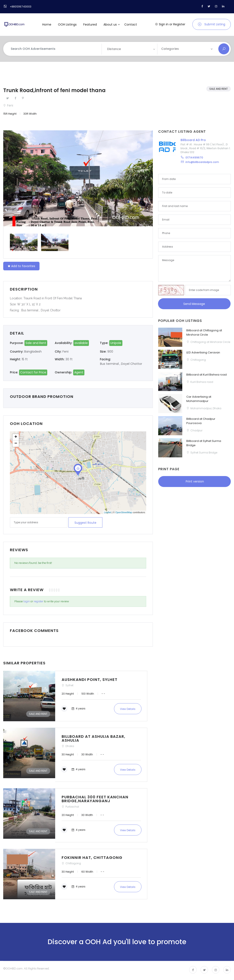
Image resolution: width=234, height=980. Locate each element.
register (39, 601)
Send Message (194, 304)
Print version (194, 481)
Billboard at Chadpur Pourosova (201, 421)
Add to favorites (21, 266)
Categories (170, 49)
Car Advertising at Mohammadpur (199, 399)
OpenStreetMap (124, 512)
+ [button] (16, 437)
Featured (90, 24)
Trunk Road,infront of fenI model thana (54, 90)
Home (47, 24)
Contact (131, 24)
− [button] (16, 444)
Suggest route (85, 523)
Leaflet (107, 512)
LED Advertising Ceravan (203, 352)
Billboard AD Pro (193, 140)
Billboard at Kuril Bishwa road (207, 375)
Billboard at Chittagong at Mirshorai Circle (204, 332)
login (27, 601)
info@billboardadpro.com (202, 162)
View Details (128, 709)
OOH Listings (67, 24)
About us (110, 24)
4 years (78, 708)
